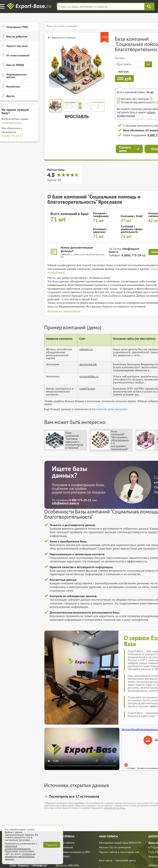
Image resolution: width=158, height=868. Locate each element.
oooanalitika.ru (89, 376)
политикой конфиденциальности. (18, 847)
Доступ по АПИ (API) (67, 865)
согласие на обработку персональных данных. (20, 856)
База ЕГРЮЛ (63, 857)
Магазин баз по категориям (115, 847)
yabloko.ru (86, 349)
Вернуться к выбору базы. (64, 311)
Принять (52, 845)
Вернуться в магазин (64, 38)
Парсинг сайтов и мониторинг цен (119, 852)
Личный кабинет (65, 843)
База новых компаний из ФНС (73, 852)
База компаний (64, 847)
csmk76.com (87, 388)
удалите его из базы (115, 808)
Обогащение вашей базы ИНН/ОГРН (120, 843)
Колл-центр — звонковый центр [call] (117, 860)
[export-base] (29, 7)
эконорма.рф (88, 364)
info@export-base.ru (124, 250)
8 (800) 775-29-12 (12, 136)
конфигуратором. (12, 123)
